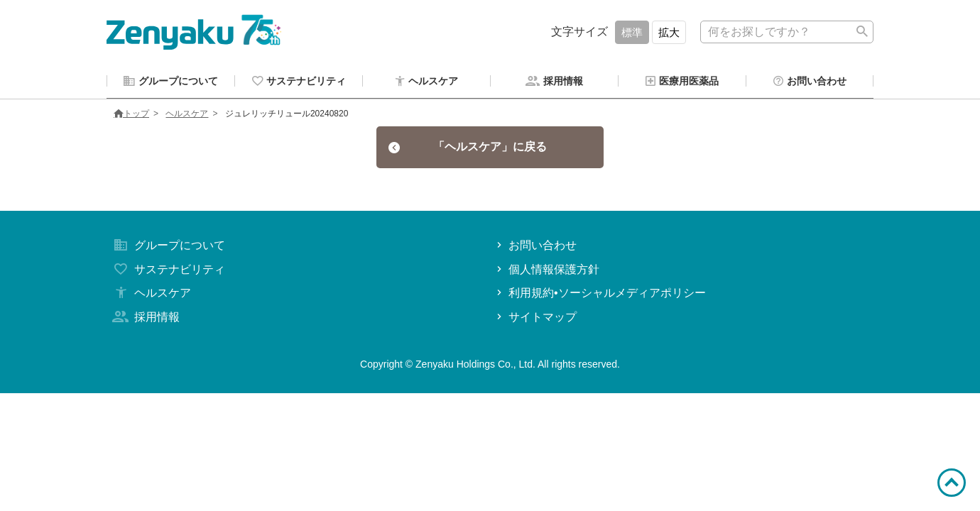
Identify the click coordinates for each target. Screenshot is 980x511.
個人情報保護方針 (546, 271)
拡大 (669, 32)
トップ (131, 116)
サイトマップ (535, 319)
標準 (632, 32)
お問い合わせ (535, 247)
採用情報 (145, 319)
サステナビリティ (168, 271)
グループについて (168, 247)
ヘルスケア (187, 116)
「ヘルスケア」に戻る (468, 149)
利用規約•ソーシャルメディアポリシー (600, 295)
